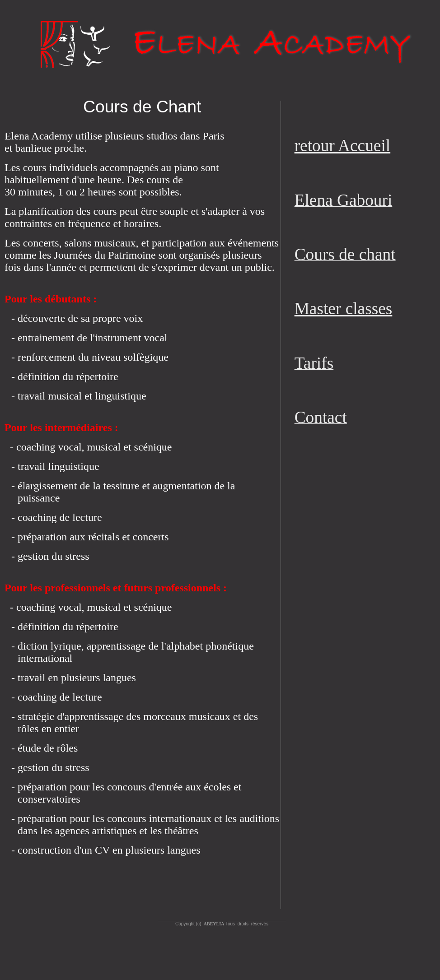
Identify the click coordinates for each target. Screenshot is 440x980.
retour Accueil (342, 146)
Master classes (344, 309)
